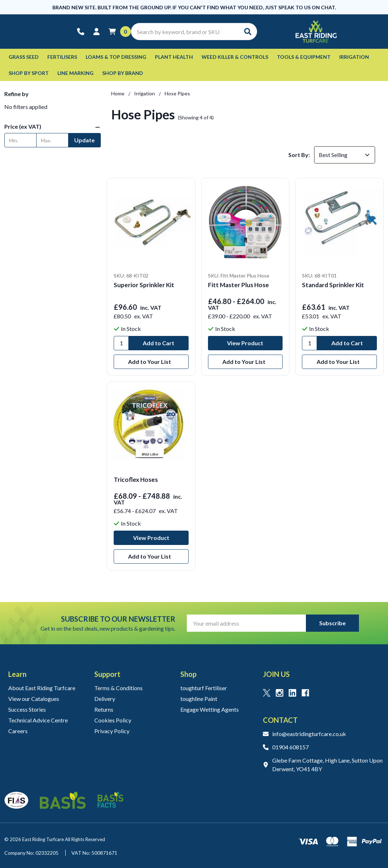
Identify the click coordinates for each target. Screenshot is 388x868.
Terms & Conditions (119, 688)
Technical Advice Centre (38, 720)
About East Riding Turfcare (42, 688)
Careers (18, 731)
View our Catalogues (34, 699)
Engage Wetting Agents (210, 709)
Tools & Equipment (304, 57)
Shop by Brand (123, 73)
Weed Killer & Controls (235, 57)
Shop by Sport (29, 73)
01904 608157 (286, 747)
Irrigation (354, 57)
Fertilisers (62, 57)
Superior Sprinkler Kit (144, 285)
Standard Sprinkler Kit (333, 285)
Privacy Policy (112, 731)
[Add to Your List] (151, 362)
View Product (245, 343)
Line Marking (75, 73)
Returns (104, 709)
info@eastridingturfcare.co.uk (304, 734)
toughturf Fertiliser (204, 688)
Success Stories (27, 709)
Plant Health (174, 57)
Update (84, 140)
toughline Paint (199, 699)
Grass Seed (24, 57)
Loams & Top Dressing (116, 57)
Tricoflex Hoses (136, 480)
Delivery (105, 699)
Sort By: (299, 155)
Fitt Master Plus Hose (238, 285)
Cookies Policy (113, 720)
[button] (53, 127)
